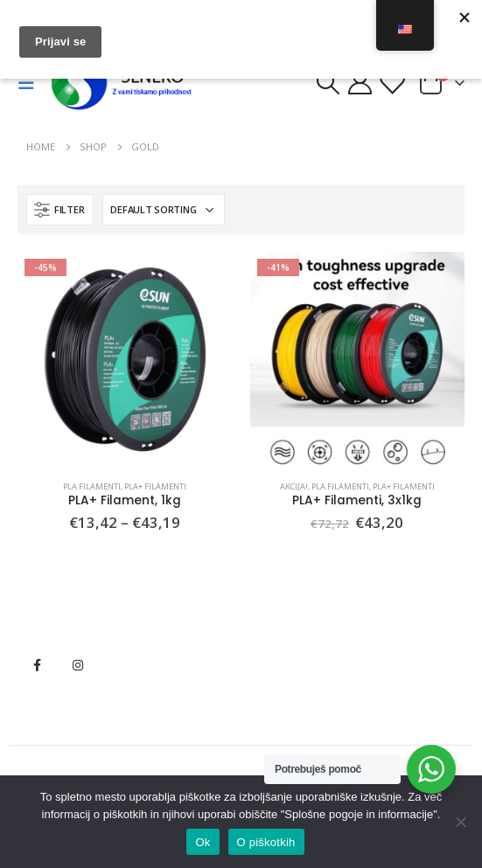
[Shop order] (164, 210)
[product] (125, 359)
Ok (203, 842)
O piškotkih (266, 842)
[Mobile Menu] (31, 83)
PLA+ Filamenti (155, 486)
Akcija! (294, 486)
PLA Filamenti (92, 486)
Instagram (78, 665)
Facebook (37, 665)
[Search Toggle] (328, 83)
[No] (460, 822)
